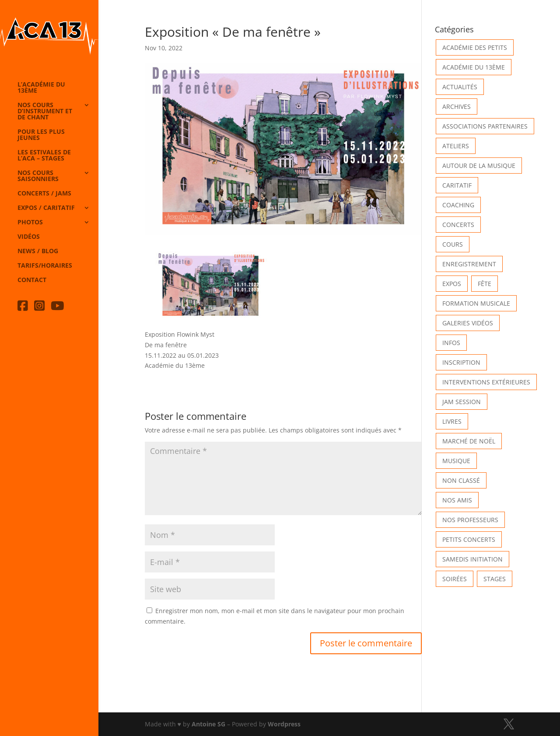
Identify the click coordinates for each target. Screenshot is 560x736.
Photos (30, 223)
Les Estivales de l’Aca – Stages (44, 156)
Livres (452, 421)
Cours (453, 244)
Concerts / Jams (44, 194)
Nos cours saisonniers (38, 176)
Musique (456, 461)
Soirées (455, 579)
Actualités (460, 87)
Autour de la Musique (479, 166)
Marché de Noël (469, 441)
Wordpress (284, 724)
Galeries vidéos (468, 323)
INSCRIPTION (461, 362)
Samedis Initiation (472, 559)
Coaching (458, 205)
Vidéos (29, 237)
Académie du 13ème (474, 67)
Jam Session (462, 402)
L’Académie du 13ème (41, 88)
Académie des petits (475, 47)
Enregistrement (469, 264)
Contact (32, 280)
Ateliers (456, 146)
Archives (457, 106)
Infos (451, 343)
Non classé (461, 480)
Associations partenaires (485, 126)
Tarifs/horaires (45, 266)
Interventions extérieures (486, 382)
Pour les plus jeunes (41, 135)
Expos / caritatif (46, 208)
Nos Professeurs (470, 520)
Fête (485, 284)
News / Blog (38, 251)
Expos (452, 284)
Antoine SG (208, 724)
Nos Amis (457, 500)
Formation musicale (476, 303)
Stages (495, 579)
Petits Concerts (469, 539)
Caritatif (457, 185)
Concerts (458, 225)
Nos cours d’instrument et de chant (45, 112)
